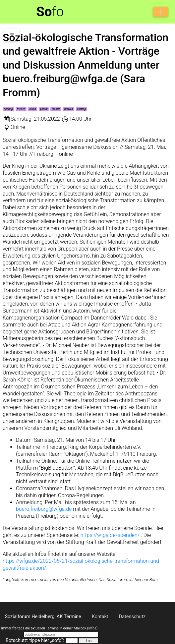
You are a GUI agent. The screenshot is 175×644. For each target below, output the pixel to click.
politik (44, 109)
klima (33, 109)
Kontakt (100, 617)
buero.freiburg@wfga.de (44, 509)
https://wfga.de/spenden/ (110, 535)
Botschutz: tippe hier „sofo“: (35, 641)
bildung (8, 109)
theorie (56, 109)
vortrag (82, 109)
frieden (21, 109)
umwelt (69, 109)
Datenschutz (132, 617)
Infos (92, 628)
